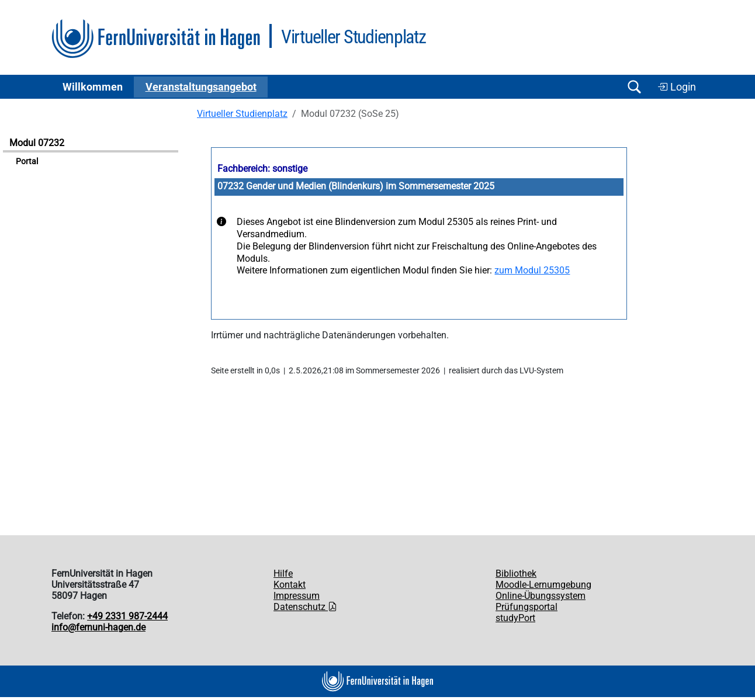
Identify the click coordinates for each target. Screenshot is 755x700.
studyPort (515, 618)
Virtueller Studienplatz (242, 114)
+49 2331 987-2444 (127, 616)
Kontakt (290, 585)
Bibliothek (516, 573)
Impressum (297, 596)
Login (677, 87)
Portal (27, 162)
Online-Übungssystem (541, 596)
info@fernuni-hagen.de (98, 627)
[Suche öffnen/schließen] (634, 87)
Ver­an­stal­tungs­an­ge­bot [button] (201, 87)
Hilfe (283, 573)
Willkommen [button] (93, 87)
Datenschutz (305, 607)
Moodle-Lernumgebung (543, 585)
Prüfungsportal (527, 607)
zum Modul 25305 (532, 270)
